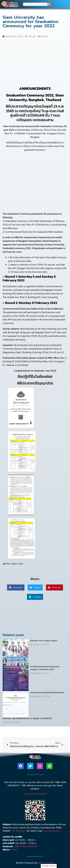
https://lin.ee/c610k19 (35, 794)
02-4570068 (18, 831)
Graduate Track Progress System (44, 641)
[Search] (49, 4)
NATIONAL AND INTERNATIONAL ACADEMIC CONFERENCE (27, 719)
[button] (67, 4)
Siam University (46, 863)
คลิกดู (14, 850)
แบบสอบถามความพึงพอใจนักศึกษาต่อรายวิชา (47, 693)
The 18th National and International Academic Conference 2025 (44, 668)
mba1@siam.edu (52, 831)
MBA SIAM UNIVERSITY (26, 846)
